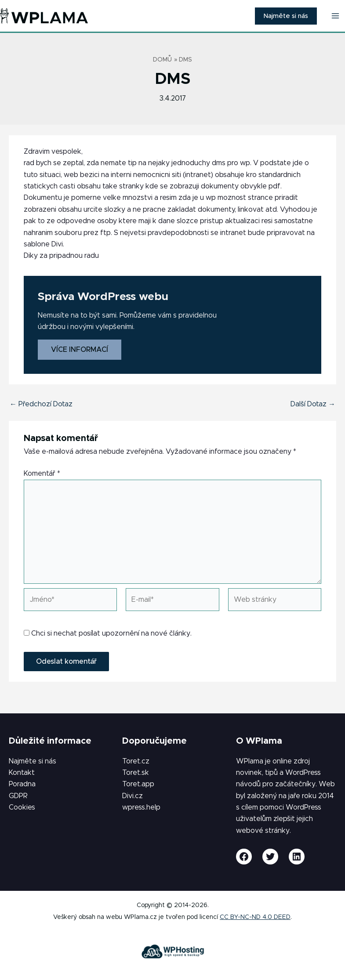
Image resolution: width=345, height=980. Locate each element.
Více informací (80, 350)
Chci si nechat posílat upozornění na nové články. (108, 633)
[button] (286, 16)
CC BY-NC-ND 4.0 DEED (255, 917)
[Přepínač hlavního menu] (335, 16)
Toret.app (138, 784)
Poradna (22, 784)
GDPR (18, 796)
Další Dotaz (313, 404)
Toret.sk (136, 773)
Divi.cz (133, 796)
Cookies (22, 807)
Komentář (42, 474)
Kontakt (22, 773)
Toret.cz (136, 761)
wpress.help (141, 807)
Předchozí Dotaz (41, 404)
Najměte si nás (33, 761)
